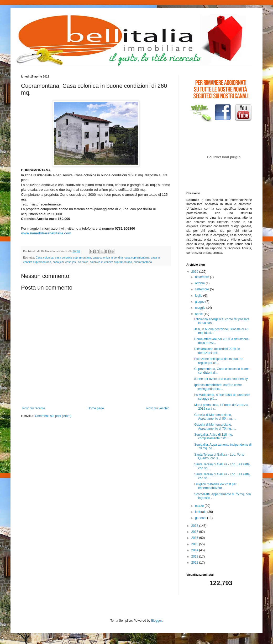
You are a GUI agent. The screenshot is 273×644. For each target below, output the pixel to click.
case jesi (71, 262)
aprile (199, 314)
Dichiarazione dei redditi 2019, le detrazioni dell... (217, 351)
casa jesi (58, 262)
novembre (203, 277)
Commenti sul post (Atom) (53, 416)
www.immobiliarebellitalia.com (46, 233)
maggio (201, 308)
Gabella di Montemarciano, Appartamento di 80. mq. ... (215, 417)
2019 (195, 272)
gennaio (201, 518)
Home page (96, 408)
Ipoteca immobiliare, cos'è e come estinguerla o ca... (218, 387)
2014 (195, 550)
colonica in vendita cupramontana (111, 262)
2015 (195, 544)
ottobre (200, 283)
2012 (195, 563)
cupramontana (143, 262)
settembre (203, 289)
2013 (195, 557)
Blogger (157, 621)
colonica (83, 262)
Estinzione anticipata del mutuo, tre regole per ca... (219, 361)
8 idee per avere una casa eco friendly (221, 379)
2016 (195, 538)
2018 (195, 526)
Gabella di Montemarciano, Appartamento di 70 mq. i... (215, 426)
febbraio (201, 512)
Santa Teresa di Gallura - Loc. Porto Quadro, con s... (219, 456)
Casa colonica (45, 257)
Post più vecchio (158, 408)
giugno (200, 302)
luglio (199, 296)
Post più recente (34, 408)
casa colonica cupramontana (73, 257)
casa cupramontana (137, 257)
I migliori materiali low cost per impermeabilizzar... (215, 486)
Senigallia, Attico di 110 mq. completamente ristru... (214, 436)
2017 (195, 532)
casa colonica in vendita (108, 257)
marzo (200, 506)
